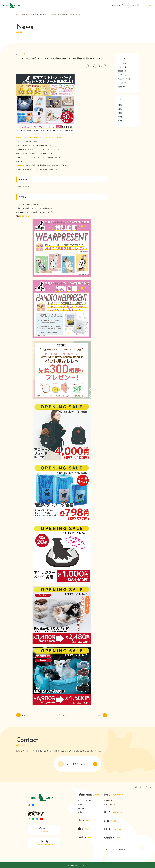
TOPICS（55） (122, 75)
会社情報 (80, 804)
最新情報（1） (122, 71)
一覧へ (62, 715)
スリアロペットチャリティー (44, 843)
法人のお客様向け (113, 813)
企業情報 (88, 795)
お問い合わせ (44, 830)
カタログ (113, 838)
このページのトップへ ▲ (143, 787)
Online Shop (123, 849)
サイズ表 (110, 821)
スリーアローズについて (85, 800)
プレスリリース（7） (124, 79)
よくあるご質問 (113, 829)
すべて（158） (122, 63)
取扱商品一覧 (108, 800)
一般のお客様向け (114, 795)
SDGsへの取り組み (83, 808)
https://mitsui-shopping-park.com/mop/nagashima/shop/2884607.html (40, 137)
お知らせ (84, 821)
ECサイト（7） (122, 83)
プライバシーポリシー (108, 849)
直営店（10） (122, 87)
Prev (21, 715)
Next (102, 715)
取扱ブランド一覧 (110, 804)
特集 (84, 837)
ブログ (83, 829)
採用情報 (80, 812)
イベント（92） (122, 67)
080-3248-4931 (24, 216)
